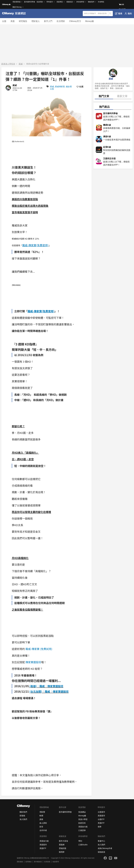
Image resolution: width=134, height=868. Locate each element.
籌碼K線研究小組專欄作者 (38, 64)
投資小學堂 (83, 819)
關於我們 (23, 812)
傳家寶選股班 (33, 662)
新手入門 (48, 21)
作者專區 (101, 2)
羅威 (21, 64)
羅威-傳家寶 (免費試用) (39, 649)
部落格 (22, 816)
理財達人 (36, 21)
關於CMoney (17, 7)
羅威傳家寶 (60, 87)
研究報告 (23, 21)
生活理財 (61, 21)
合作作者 (43, 830)
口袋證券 (82, 830)
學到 (80, 841)
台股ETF (101, 819)
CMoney (6, 4)
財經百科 (82, 823)
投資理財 (40, 2)
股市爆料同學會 (30, 2)
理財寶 (42, 812)
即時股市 (50, 2)
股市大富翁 (63, 841)
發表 (119, 14)
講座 (41, 819)
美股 (13, 21)
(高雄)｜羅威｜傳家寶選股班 (46, 686)
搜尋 (111, 14)
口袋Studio (83, 845)
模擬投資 (70, 2)
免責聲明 (56, 862)
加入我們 (23, 819)
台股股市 (101, 812)
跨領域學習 (80, 2)
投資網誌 (82, 812)
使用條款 (29, 862)
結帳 (121, 4)
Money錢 (90, 21)
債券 (100, 827)
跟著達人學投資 (8, 64)
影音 (41, 827)
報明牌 (62, 852)
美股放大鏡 (83, 827)
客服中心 (101, 841)
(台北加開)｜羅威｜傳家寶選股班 (49, 691)
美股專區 (60, 2)
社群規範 (47, 862)
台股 (4, 21)
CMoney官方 (75, 21)
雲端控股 (63, 848)
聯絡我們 (91, 2)
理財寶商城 (16, 2)
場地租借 (101, 852)
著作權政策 (38, 862)
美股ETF (101, 823)
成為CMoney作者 (105, 848)
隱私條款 (20, 862)
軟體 (41, 816)
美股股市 (101, 816)
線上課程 (43, 823)
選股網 (62, 845)
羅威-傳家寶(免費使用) (35, 245)
